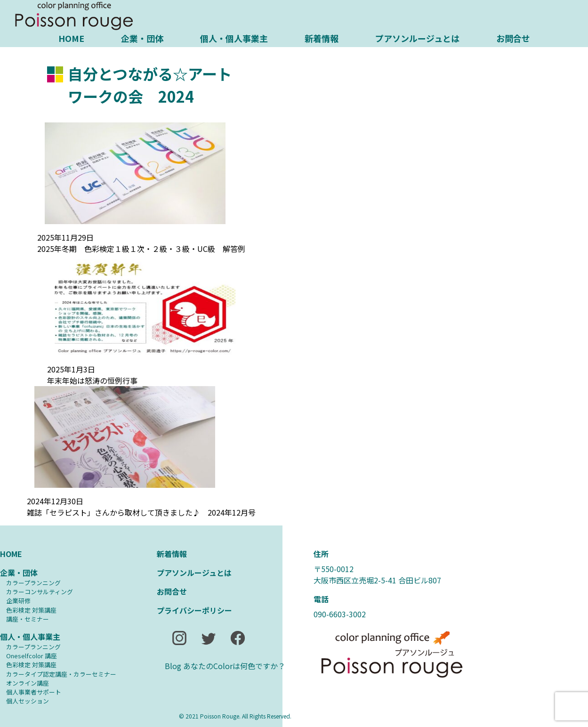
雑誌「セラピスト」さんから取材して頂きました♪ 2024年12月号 (141, 512)
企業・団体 (142, 38)
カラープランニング (33, 583)
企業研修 (18, 601)
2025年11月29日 (65, 237)
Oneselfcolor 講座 (32, 656)
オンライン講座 (28, 683)
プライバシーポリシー (194, 610)
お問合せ (513, 38)
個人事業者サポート (34, 692)
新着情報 (322, 38)
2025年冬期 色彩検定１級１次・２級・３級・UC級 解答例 (141, 249)
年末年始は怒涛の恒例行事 (92, 380)
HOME (71, 38)
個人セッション (28, 701)
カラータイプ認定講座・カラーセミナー (61, 674)
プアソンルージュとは (417, 38)
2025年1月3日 (71, 369)
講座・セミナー (28, 619)
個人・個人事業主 (234, 38)
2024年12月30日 (55, 501)
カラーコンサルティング (40, 592)
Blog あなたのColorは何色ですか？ (225, 666)
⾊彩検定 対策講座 (31, 610)
